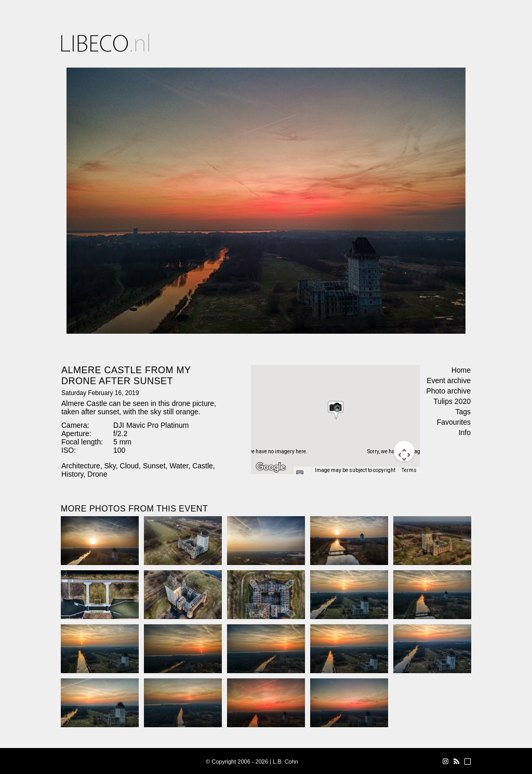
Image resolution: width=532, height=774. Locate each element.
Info (465, 432)
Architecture (81, 466)
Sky (110, 466)
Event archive (449, 381)
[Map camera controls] (404, 451)
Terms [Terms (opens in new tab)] (409, 470)
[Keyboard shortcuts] (302, 474)
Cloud (130, 466)
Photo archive (448, 391)
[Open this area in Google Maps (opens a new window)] (271, 467)
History (72, 474)
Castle (203, 466)
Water (179, 466)
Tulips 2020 (452, 401)
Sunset (154, 466)
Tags (463, 412)
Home (461, 370)
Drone (97, 474)
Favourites (454, 422)
